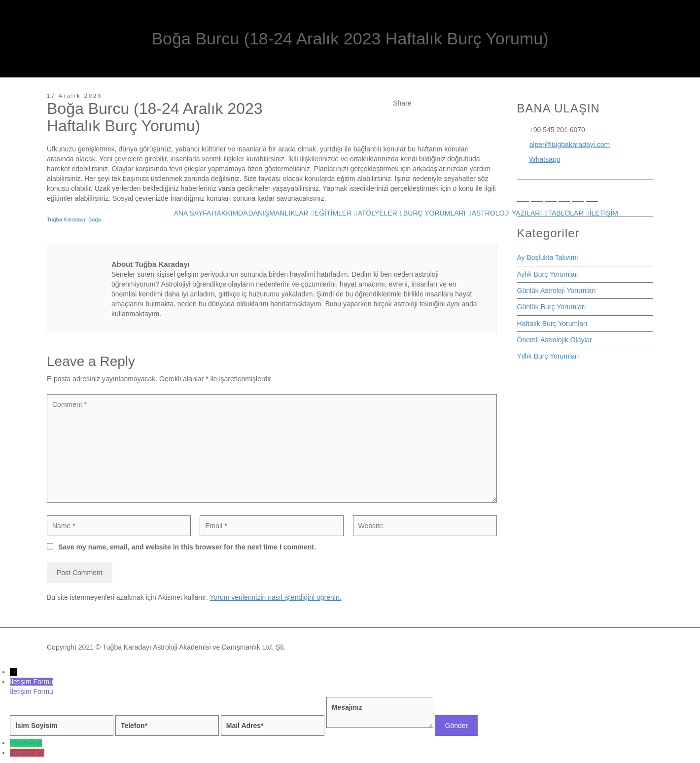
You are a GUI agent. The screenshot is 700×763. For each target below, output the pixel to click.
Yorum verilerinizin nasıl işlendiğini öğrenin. (275, 597)
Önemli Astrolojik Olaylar (555, 340)
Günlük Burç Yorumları (552, 307)
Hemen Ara (27, 753)
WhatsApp (26, 743)
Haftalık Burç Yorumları (552, 324)
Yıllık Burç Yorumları (548, 356)
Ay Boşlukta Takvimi (548, 257)
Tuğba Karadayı (66, 219)
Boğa (95, 219)
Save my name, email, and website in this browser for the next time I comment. (187, 547)
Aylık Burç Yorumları (548, 274)
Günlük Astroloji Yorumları (557, 291)
